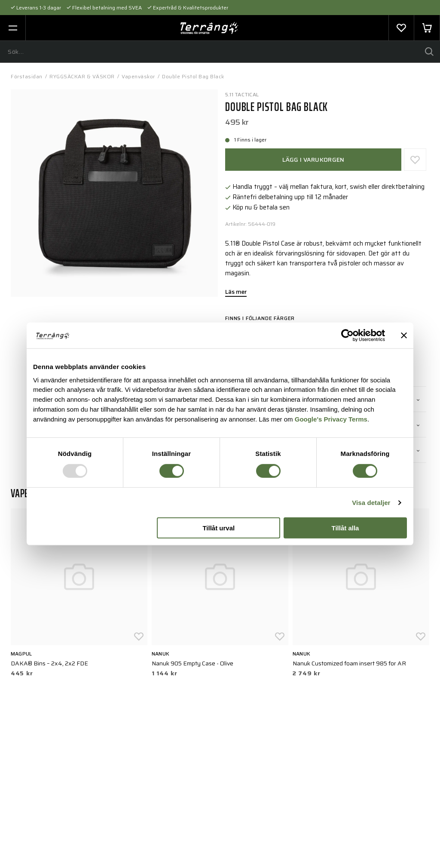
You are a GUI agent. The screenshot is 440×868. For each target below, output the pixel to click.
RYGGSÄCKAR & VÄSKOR (82, 76)
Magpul (21, 654)
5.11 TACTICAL (242, 94)
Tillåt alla (345, 528)
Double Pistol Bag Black (193, 76)
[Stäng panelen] (404, 336)
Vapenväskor (138, 76)
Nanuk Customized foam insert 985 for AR (349, 663)
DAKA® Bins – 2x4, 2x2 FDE (49, 663)
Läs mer (236, 292)
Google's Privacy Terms (331, 419)
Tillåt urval (218, 528)
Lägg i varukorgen (313, 160)
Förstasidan (27, 76)
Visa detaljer (371, 503)
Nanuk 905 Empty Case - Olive (192, 663)
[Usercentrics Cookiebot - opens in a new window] (347, 336)
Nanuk (160, 654)
